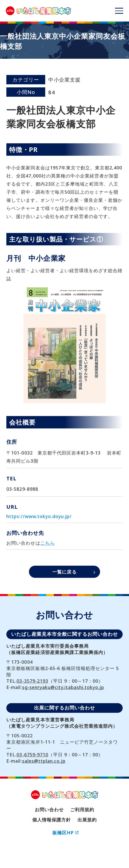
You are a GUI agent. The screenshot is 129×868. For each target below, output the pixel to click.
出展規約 (87, 820)
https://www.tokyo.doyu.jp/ (39, 516)
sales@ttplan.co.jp (44, 761)
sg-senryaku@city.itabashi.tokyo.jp (63, 687)
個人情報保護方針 (52, 820)
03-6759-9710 (32, 755)
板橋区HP (65, 833)
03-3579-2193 (32, 681)
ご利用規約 (82, 810)
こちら (48, 543)
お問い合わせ (49, 810)
